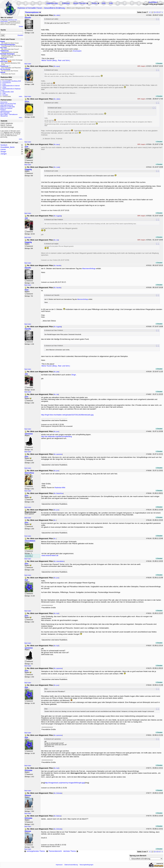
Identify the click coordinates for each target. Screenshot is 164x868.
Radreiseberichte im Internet (11, 86)
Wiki (111, 3)
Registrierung (52, 3)
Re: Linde (57, 167)
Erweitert (20, 35)
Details (21, 26)
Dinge (74, 375)
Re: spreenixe (58, 454)
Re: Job (56, 240)
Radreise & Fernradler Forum (30, 8)
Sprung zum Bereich (138, 856)
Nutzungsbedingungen (87, 865)
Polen (4, 84)
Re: (55, 520)
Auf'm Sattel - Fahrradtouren (9, 114)
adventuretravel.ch (6, 111)
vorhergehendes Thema (34, 851)
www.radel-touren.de (7, 105)
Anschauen (77, 51)
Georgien (5, 95)
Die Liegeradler (5, 113)
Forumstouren (7, 83)
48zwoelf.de (4, 116)
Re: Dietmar (57, 816)
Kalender (66, 3)
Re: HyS (56, 613)
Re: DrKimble (58, 793)
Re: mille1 (57, 15)
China (4, 87)
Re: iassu (57, 66)
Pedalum (3, 110)
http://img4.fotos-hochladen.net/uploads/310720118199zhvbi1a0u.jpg (67, 415)
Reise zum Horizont (6, 108)
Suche (94, 3)
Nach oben (28, 64)
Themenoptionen (33, 12)
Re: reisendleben (59, 561)
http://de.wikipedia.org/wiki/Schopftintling (56, 436)
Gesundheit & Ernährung (54, 8)
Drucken (159, 63)
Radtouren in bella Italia (8, 107)
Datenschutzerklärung (71, 865)
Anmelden (153, 2)
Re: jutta (56, 372)
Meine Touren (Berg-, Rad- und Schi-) (56, 60)
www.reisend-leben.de (50, 555)
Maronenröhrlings (89, 269)
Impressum (59, 865)
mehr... (21, 96)
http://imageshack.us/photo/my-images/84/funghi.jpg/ (65, 783)
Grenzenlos (4, 102)
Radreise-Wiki (60, 488)
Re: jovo (56, 431)
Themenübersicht (54, 851)
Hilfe (104, 3)
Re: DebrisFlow (58, 493)
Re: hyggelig (58, 216)
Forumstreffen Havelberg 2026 (12, 81)
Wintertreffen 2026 (8, 92)
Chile (4, 93)
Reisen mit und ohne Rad (8, 104)
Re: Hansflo (57, 265)
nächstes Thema (71, 851)
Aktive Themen (80, 3)
